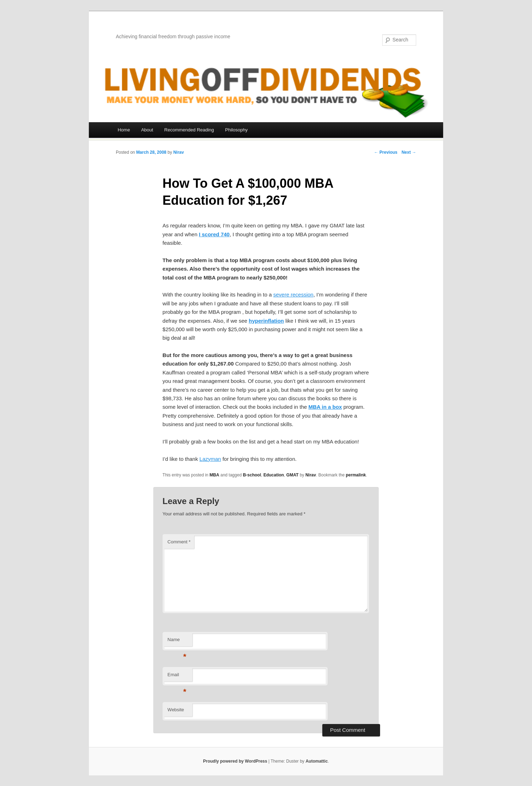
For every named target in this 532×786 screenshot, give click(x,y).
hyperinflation (266, 321)
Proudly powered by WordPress (235, 761)
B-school (252, 475)
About (147, 130)
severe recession (293, 295)
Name (177, 642)
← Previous (386, 152)
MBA (214, 475)
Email (177, 677)
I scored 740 (214, 234)
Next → (409, 152)
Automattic (317, 761)
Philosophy (237, 130)
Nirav (179, 152)
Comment (179, 542)
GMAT (292, 475)
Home (124, 130)
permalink (356, 475)
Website (176, 710)
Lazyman (210, 459)
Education (274, 475)
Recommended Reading (189, 130)
